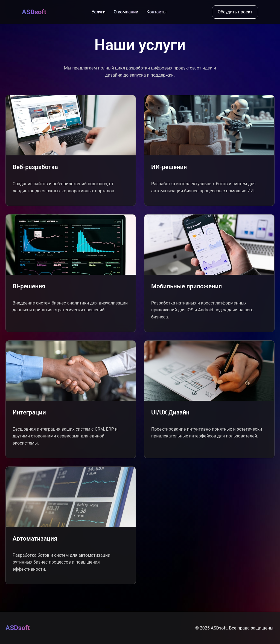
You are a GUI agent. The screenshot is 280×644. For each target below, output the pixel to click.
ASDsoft (34, 12)
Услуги (99, 12)
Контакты (157, 12)
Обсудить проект (235, 12)
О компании (126, 12)
